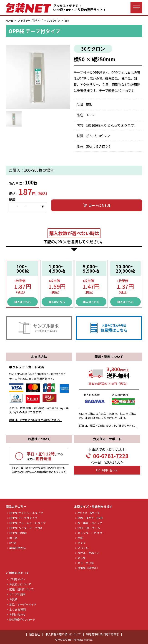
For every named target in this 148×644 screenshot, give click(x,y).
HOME (10, 20)
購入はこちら (23, 302)
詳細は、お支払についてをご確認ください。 (35, 420)
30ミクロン (54, 20)
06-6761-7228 (107, 456)
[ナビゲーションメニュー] (136, 8)
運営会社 (35, 634)
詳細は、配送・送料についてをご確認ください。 (108, 426)
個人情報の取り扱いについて (63, 634)
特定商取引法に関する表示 (103, 634)
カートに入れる (97, 205)
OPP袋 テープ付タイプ (30, 20)
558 (67, 20)
